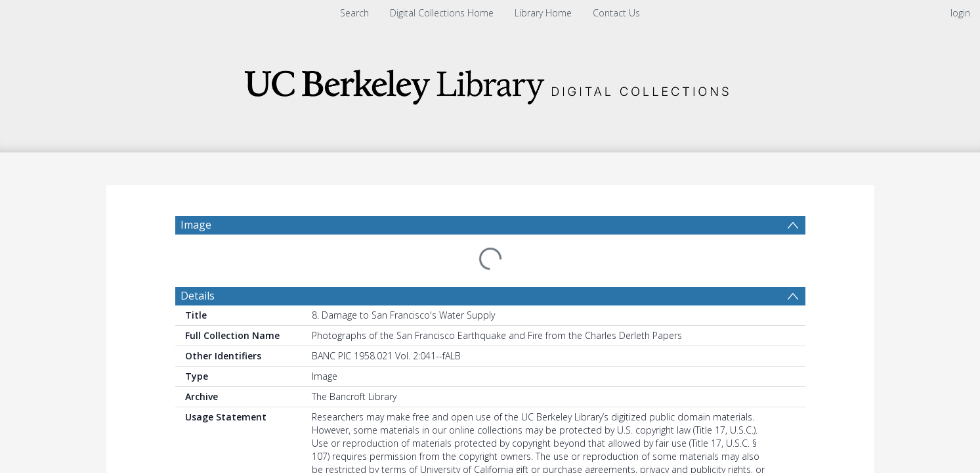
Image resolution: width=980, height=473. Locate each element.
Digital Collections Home (442, 13)
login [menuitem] (960, 13)
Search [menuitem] (354, 13)
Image (196, 225)
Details (198, 264)
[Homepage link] (490, 83)
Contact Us (616, 13)
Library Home (543, 13)
